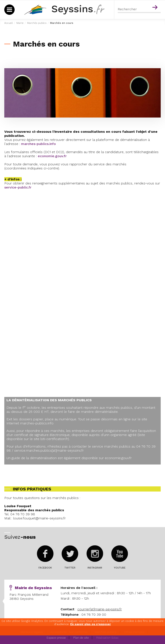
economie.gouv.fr (52, 156)
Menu (146, 2)
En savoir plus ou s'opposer (91, 624)
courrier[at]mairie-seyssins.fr (100, 609)
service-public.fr (18, 187)
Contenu (156, 2)
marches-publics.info (38, 144)
